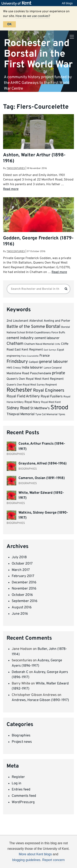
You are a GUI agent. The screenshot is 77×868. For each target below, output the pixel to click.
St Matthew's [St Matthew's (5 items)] (40, 408)
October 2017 (22, 564)
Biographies (21, 736)
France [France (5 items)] (45, 356)
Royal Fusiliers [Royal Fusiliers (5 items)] (52, 396)
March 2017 (21, 570)
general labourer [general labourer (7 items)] (53, 362)
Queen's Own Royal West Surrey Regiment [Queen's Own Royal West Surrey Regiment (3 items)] (32, 385)
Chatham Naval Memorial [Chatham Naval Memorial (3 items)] (39, 344)
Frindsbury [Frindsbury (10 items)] (17, 362)
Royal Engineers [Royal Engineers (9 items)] (49, 391)
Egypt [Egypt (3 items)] (61, 350)
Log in (17, 783)
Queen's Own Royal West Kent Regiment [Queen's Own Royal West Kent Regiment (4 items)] (35, 379)
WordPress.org (23, 802)
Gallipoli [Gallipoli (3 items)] (33, 362)
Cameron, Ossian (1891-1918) (42, 478)
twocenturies (16, 168)
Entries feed (21, 790)
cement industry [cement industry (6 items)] (20, 338)
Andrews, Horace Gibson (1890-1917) (40, 700)
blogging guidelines (26, 860)
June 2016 (20, 614)
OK (9, 24)
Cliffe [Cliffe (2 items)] (57, 344)
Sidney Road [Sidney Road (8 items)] (18, 408)
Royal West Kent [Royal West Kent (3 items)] (51, 402)
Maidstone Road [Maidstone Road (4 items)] (18, 374)
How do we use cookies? (33, 16)
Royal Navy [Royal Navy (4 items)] (32, 402)
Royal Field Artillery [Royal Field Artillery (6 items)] (23, 396)
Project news (22, 742)
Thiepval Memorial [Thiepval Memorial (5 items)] (21, 414)
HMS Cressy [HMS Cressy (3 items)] (14, 368)
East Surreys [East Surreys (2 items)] (50, 350)
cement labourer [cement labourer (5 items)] (47, 338)
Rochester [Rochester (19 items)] (19, 390)
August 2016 (22, 608)
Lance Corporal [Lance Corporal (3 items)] (53, 368)
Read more (11, 189)
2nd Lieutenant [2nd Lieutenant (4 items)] (17, 321)
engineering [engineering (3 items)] (13, 356)
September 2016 (25, 601)
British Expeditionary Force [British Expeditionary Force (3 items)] (42, 333)
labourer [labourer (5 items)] (36, 368)
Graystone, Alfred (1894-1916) (43, 464)
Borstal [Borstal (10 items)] (53, 327)
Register (18, 777)
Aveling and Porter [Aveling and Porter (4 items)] (57, 321)
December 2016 (24, 583)
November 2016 (24, 589)
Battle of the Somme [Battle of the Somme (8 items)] (26, 327)
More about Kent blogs (35, 854)
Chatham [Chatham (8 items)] (15, 344)
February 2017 (23, 576)
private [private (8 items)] (59, 373)
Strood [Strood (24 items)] (59, 408)
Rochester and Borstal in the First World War (38, 54)
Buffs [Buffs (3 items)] (62, 333)
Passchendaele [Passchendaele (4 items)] (41, 374)
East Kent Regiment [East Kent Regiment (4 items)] (29, 350)
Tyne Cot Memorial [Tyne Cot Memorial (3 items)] (46, 414)
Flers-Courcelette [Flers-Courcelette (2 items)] (30, 356)
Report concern (53, 860)
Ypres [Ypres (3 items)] (62, 414)
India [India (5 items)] (25, 368)
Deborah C (20, 672)
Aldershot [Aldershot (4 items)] (36, 321)
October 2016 (22, 595)
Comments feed (24, 796)
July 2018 (19, 557)
